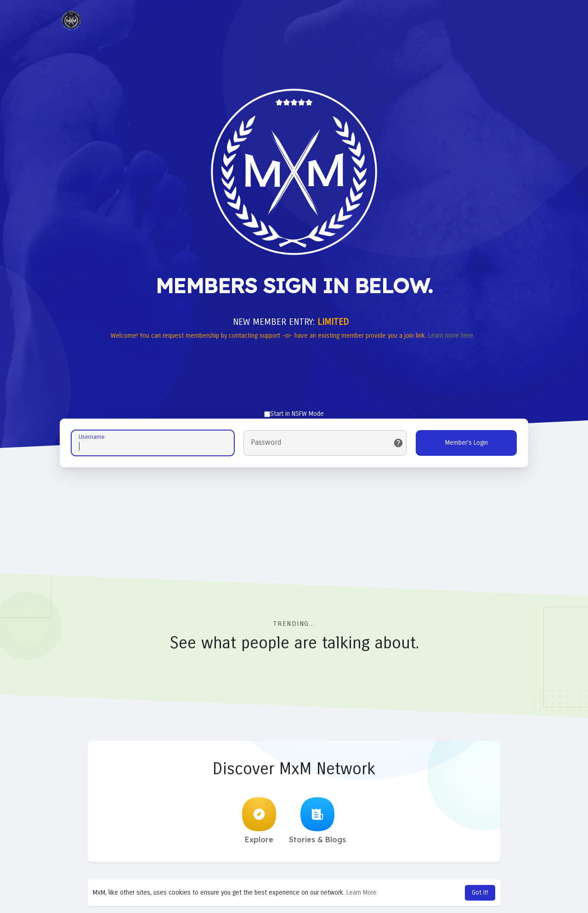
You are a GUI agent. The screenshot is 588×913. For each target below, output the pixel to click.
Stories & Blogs (317, 821)
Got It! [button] (480, 893)
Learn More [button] (362, 893)
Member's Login (466, 443)
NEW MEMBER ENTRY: (291, 322)
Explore (259, 821)
